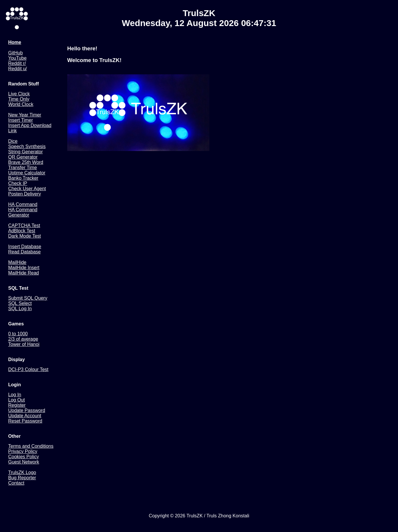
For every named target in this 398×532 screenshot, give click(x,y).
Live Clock (19, 94)
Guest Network (24, 462)
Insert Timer (20, 120)
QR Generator (23, 157)
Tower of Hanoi (24, 344)
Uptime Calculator (27, 173)
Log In (15, 395)
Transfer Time (23, 168)
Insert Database (25, 247)
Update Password (27, 410)
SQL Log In (20, 309)
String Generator (25, 152)
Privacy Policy (23, 451)
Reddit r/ (17, 63)
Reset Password (25, 421)
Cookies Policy (24, 457)
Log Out (17, 400)
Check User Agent (27, 189)
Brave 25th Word (26, 162)
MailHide (17, 262)
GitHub (15, 53)
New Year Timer (25, 115)
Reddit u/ (18, 69)
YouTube (17, 58)
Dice (13, 141)
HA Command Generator (23, 212)
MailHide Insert (24, 268)
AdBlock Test (22, 231)
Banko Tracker (23, 178)
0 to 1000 (18, 334)
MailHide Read (24, 273)
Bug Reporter (22, 478)
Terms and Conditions (31, 446)
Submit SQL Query (28, 298)
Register (17, 405)
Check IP (18, 183)
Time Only (19, 99)
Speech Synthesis (27, 146)
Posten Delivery (25, 194)
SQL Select (20, 303)
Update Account (25, 416)
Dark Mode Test (25, 236)
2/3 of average (23, 339)
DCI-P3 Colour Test (28, 369)
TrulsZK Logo (22, 472)
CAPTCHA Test (24, 225)
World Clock (21, 104)
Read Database (24, 252)
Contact (16, 483)
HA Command (23, 204)
